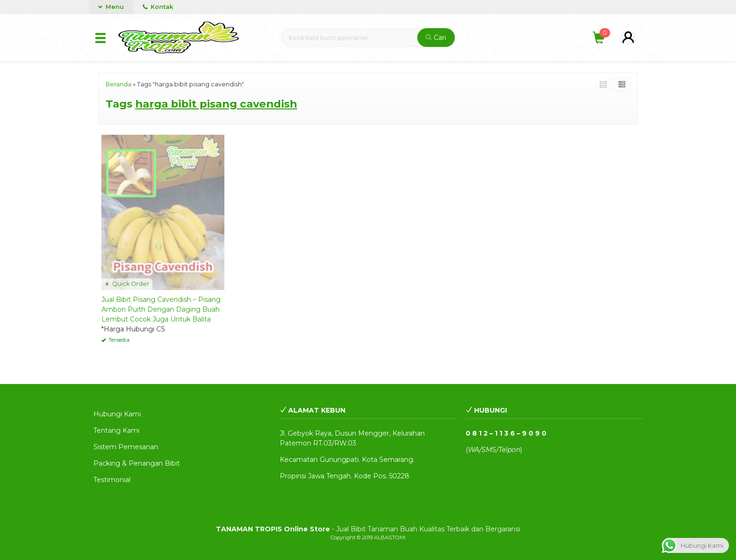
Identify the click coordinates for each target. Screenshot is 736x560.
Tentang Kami (116, 430)
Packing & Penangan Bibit (137, 463)
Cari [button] (436, 38)
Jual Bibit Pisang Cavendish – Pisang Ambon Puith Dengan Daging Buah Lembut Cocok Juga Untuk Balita (161, 309)
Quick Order (127, 284)
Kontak (158, 7)
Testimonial (112, 480)
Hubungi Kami (117, 414)
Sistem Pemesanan (126, 447)
